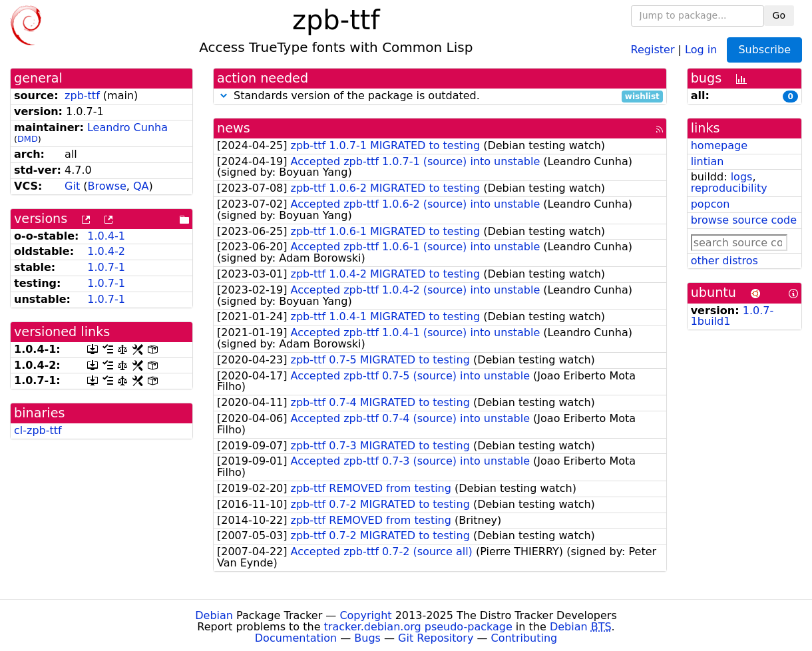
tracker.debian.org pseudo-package (418, 627)
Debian (214, 615)
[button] (224, 96)
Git (72, 186)
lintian (708, 161)
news (234, 128)
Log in (701, 49)
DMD (28, 139)
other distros (724, 261)
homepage (719, 145)
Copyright (365, 615)
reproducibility (729, 188)
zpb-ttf (82, 96)
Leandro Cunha (127, 127)
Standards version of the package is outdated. (440, 96)
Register (653, 49)
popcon (710, 204)
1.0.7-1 (106, 267)
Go (779, 15)
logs (742, 177)
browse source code (744, 220)
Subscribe (764, 50)
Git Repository (436, 638)
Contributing (524, 638)
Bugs (367, 638)
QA (141, 186)
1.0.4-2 (106, 251)
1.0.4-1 (106, 236)
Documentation (296, 638)
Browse (107, 186)
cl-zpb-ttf (38, 430)
